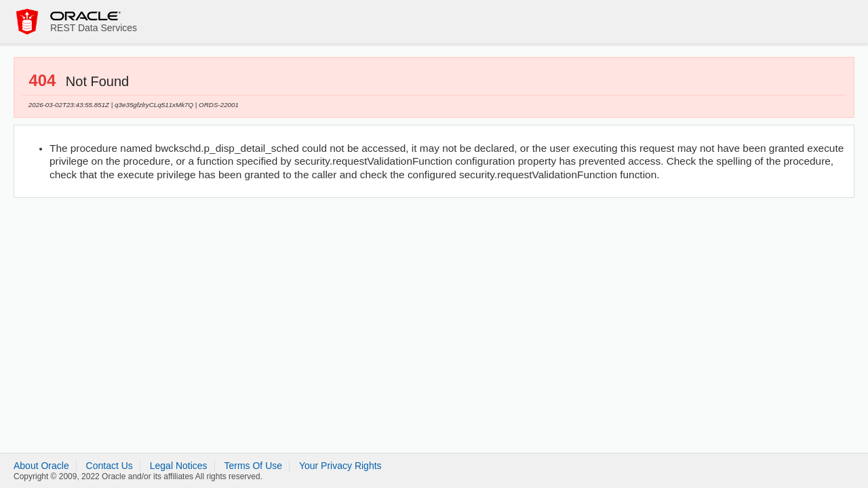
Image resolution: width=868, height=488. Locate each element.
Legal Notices (179, 466)
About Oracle (41, 466)
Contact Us (110, 466)
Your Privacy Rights (340, 466)
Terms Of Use (253, 466)
